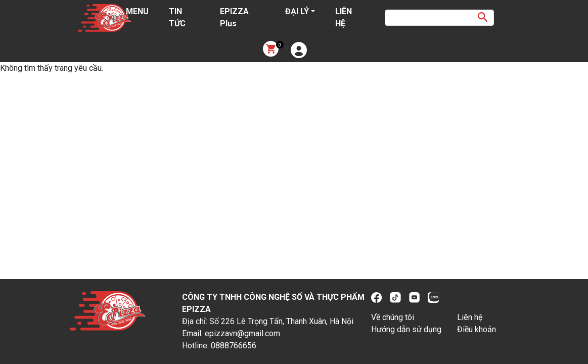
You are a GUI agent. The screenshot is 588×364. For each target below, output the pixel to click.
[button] (299, 50)
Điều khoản (477, 329)
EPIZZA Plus (234, 17)
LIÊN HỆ (344, 17)
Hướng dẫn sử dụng (406, 329)
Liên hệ (470, 317)
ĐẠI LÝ (297, 11)
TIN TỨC (177, 17)
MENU (137, 11)
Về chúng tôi (393, 317)
